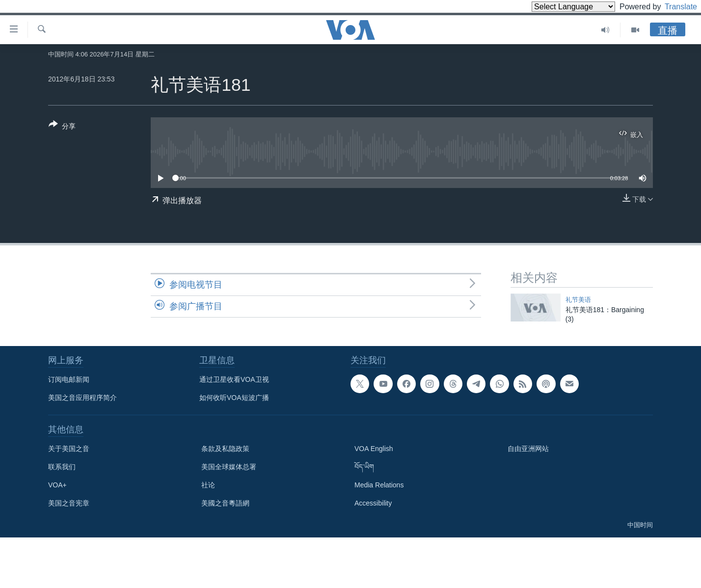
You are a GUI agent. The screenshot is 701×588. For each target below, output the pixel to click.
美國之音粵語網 (225, 503)
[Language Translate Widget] (557, 7)
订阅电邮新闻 (69, 379)
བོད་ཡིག (364, 467)
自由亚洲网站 (528, 449)
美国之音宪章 (69, 503)
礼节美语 (578, 300)
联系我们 (62, 467)
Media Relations (379, 485)
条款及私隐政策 (225, 449)
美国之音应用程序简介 (82, 398)
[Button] (62, 127)
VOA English (374, 449)
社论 (208, 485)
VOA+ (57, 485)
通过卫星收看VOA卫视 (234, 379)
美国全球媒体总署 (229, 467)
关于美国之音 (69, 449)
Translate (672, 7)
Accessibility (373, 503)
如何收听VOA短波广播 (234, 398)
